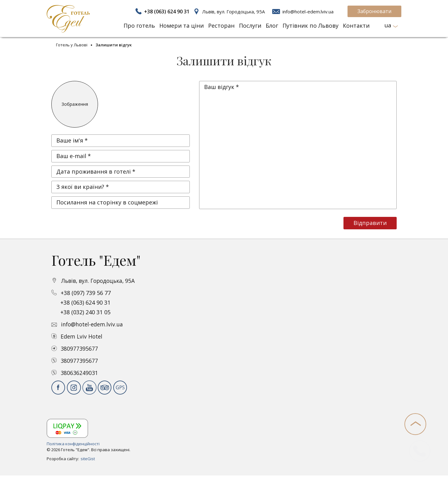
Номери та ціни (182, 26)
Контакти (356, 26)
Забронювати (374, 11)
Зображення (75, 104)
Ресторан (221, 26)
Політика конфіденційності (73, 444)
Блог (272, 26)
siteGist (88, 459)
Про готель (139, 26)
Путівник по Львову (310, 26)
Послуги (250, 26)
